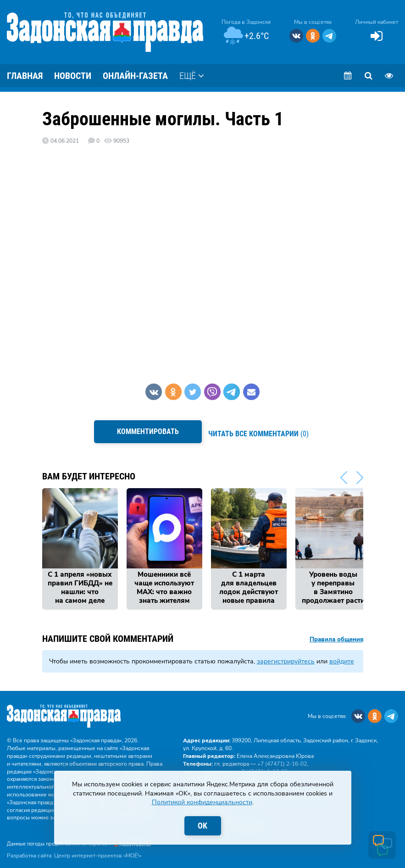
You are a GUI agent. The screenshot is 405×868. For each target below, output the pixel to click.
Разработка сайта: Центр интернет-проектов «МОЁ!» (74, 850)
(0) (261, 431)
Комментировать (146, 431)
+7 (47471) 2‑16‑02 (282, 758)
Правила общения (336, 634)
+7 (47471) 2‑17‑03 (263, 766)
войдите (342, 656)
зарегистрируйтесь (286, 656)
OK (202, 826)
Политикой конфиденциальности (202, 802)
